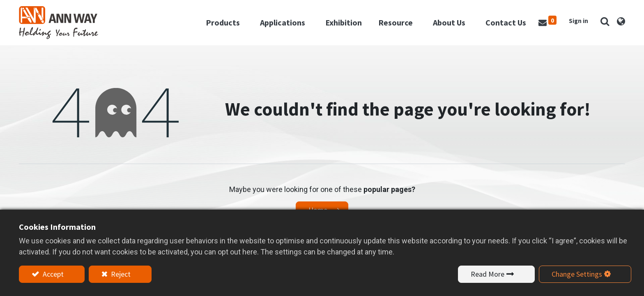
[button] (605, 21)
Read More (488, 274)
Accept (52, 274)
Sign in (578, 21)
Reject (120, 274)
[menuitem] (344, 23)
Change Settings (577, 274)
